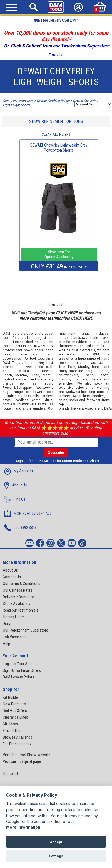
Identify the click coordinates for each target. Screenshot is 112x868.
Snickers (77, 408)
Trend (35, 375)
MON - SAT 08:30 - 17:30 (28, 514)
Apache (91, 408)
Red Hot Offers (15, 711)
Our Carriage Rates (18, 590)
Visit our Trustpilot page (22, 761)
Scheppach (25, 388)
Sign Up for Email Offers (22, 670)
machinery (29, 354)
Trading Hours (14, 617)
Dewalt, (48, 371)
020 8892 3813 (20, 528)
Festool (8, 379)
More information (23, 827)
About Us (16, 485)
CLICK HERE (67, 313)
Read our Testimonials (21, 610)
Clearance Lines (15, 717)
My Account (19, 471)
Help (6, 644)
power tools (33, 350)
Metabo (21, 375)
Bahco (97, 367)
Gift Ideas (10, 724)
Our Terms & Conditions (22, 584)
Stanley (84, 367)
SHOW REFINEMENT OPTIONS (56, 121)
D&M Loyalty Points (18, 677)
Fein (25, 379)
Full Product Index (17, 744)
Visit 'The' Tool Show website (27, 755)
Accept (56, 842)
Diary (7, 624)
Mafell (48, 375)
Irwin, (72, 367)
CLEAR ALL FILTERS (56, 134)
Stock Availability (17, 604)
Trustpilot (56, 55)
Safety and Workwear (18, 101)
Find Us (15, 499)
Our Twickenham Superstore (25, 630)
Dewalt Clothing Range (53, 101)
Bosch (7, 375)
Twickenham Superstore (85, 46)
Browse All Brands (18, 737)
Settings (56, 856)
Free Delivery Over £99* (56, 20)
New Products (14, 704)
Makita (24, 371)
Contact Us (12, 577)
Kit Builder (11, 697)
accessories (12, 358)
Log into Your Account (21, 664)
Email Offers (13, 731)
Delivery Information (19, 597)
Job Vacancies (15, 637)
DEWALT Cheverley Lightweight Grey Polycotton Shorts (59, 148)
